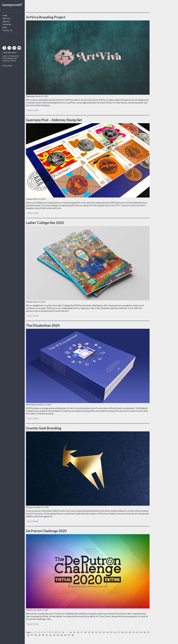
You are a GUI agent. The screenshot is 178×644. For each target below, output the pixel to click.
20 (93, 632)
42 (50, 635)
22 (100, 632)
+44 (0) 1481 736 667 (10, 53)
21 (96, 632)
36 (28, 635)
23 (104, 632)
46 (65, 635)
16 (78, 632)
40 (43, 635)
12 (63, 632)
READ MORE (32, 110)
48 (73, 635)
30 (130, 632)
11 (59, 632)
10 (56, 632)
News (5, 27)
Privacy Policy (7, 66)
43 (54, 635)
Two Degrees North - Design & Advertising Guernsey (12, 5)
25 (111, 632)
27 (119, 632)
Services (6, 22)
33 (141, 632)
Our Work (7, 25)
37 (32, 635)
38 (36, 635)
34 (145, 632)
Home (5, 16)
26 (115, 632)
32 (137, 632)
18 (85, 632)
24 (108, 632)
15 (74, 632)
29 (126, 632)
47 (69, 635)
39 (39, 635)
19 (89, 632)
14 (70, 632)
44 (58, 635)
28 (122, 632)
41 (47, 635)
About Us (6, 19)
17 (82, 632)
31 (133, 632)
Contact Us (7, 30)
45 (62, 635)
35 (148, 632)
